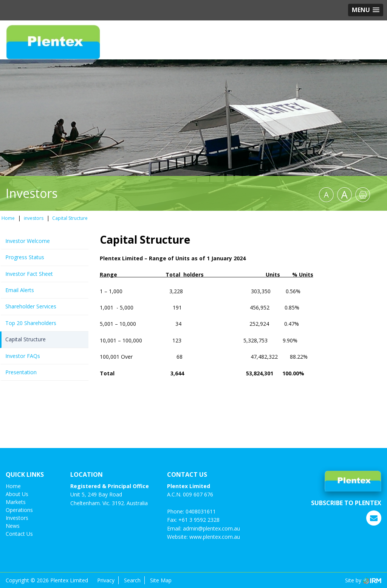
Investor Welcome (28, 241)
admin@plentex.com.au (211, 528)
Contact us (19, 534)
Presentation (21, 372)
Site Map (161, 580)
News (13, 526)
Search (132, 580)
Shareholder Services (31, 306)
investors (17, 518)
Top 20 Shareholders (31, 323)
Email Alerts (20, 290)
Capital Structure (26, 339)
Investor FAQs (23, 356)
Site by (363, 580)
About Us (17, 494)
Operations (19, 510)
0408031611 (201, 511)
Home (13, 486)
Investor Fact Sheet (29, 274)
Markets (16, 502)
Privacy (106, 580)
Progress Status (25, 257)
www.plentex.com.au (215, 537)
